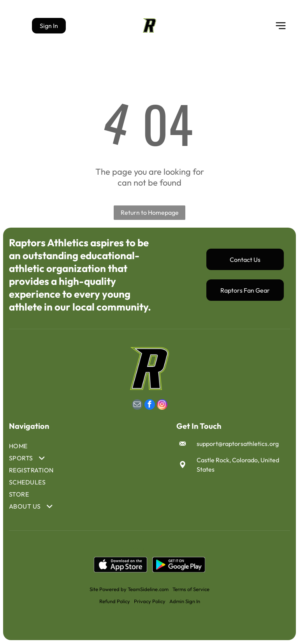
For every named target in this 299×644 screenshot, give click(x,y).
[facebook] (150, 406)
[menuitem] (34, 447)
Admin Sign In (185, 602)
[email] (137, 406)
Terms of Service (191, 590)
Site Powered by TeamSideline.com (129, 590)
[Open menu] (281, 26)
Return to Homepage (150, 213)
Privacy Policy (150, 602)
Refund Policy (115, 602)
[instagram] (162, 406)
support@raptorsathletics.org (238, 444)
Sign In (49, 26)
